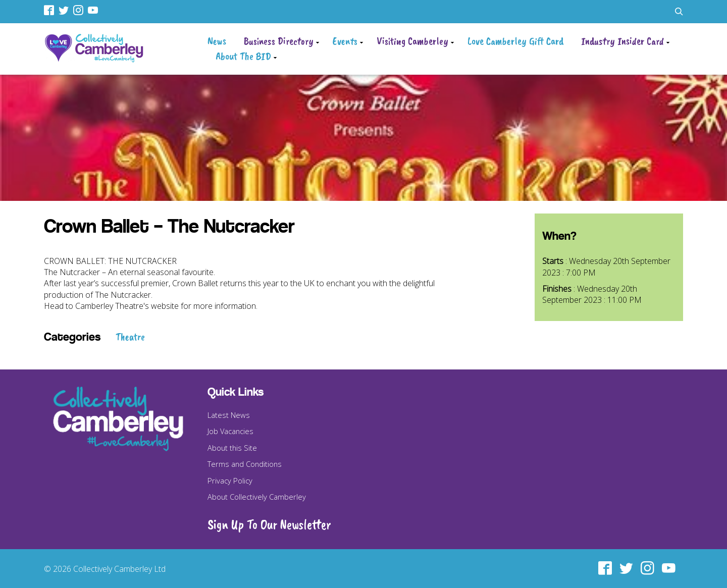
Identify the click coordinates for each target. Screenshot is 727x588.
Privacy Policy (230, 480)
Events (345, 41)
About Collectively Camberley (257, 497)
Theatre (130, 337)
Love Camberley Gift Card (515, 41)
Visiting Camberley (412, 41)
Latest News (229, 415)
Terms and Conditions (245, 464)
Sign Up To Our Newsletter (269, 524)
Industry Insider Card (622, 41)
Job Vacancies (230, 431)
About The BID (243, 56)
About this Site (232, 448)
